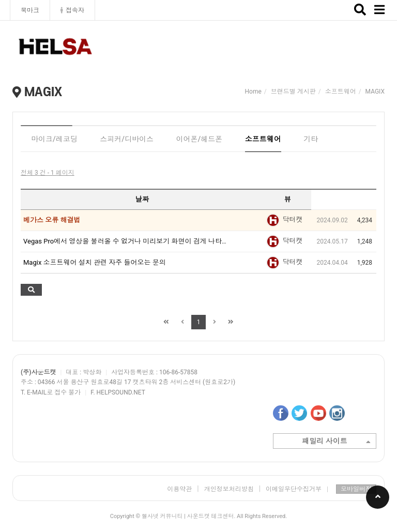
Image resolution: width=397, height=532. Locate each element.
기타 (311, 139)
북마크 (30, 10)
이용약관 (179, 489)
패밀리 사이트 (336, 442)
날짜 (142, 199)
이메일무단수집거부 (297, 489)
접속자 (72, 10)
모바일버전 (356, 489)
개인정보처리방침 (229, 489)
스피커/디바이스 (127, 139)
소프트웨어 (263, 139)
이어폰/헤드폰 (200, 139)
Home (253, 92)
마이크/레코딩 (54, 139)
